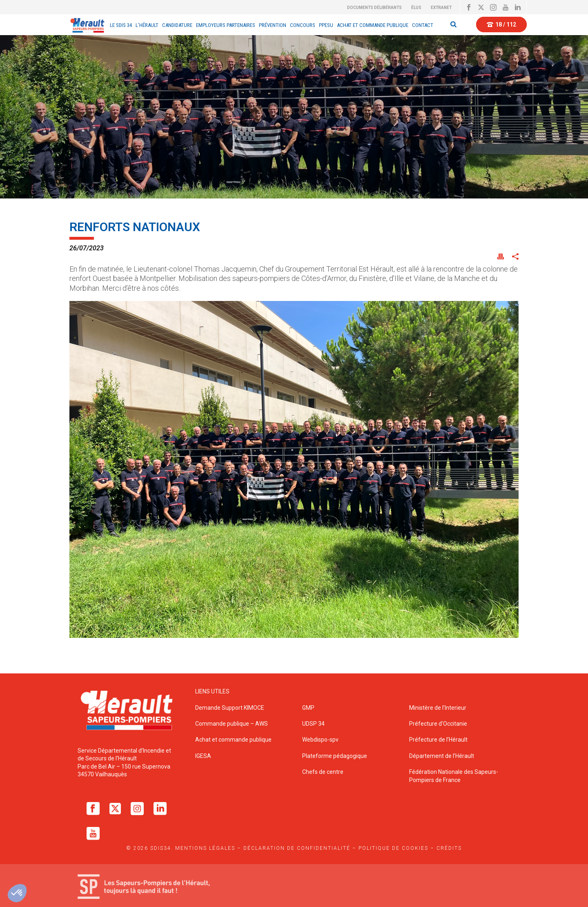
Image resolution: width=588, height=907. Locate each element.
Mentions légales (205, 848)
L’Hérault (147, 25)
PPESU (326, 25)
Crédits (449, 848)
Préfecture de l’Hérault (438, 740)
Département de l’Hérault (442, 756)
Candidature (177, 25)
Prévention (273, 25)
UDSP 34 (313, 724)
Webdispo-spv (320, 740)
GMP (308, 708)
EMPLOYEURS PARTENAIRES (226, 25)
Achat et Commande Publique (373, 25)
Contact (423, 25)
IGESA (203, 756)
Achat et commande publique (234, 740)
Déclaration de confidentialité (297, 848)
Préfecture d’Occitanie (438, 724)
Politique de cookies (393, 848)
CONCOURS (303, 25)
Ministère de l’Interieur (438, 708)
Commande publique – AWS (232, 724)
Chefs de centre (323, 772)
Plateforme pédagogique (335, 756)
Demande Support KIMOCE (230, 708)
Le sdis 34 (121, 25)
